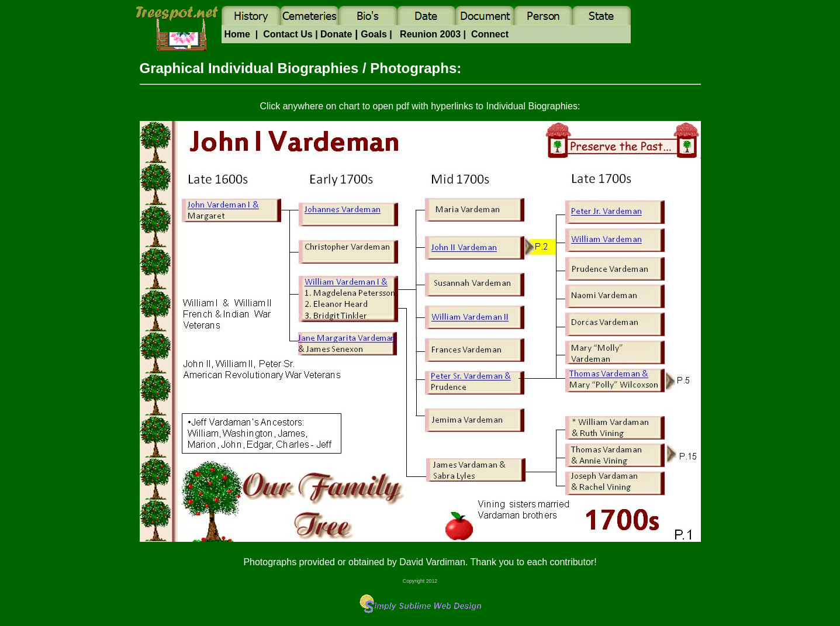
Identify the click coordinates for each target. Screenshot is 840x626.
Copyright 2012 (420, 581)
